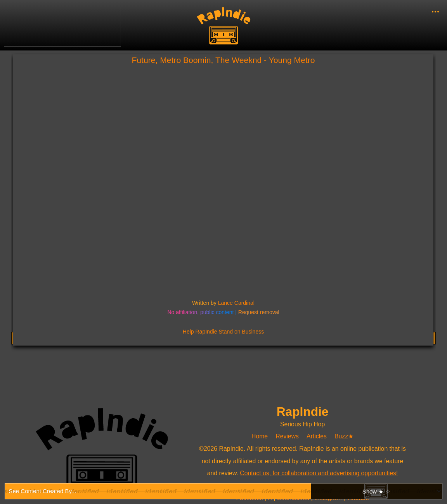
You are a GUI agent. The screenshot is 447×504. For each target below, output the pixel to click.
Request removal (259, 312)
